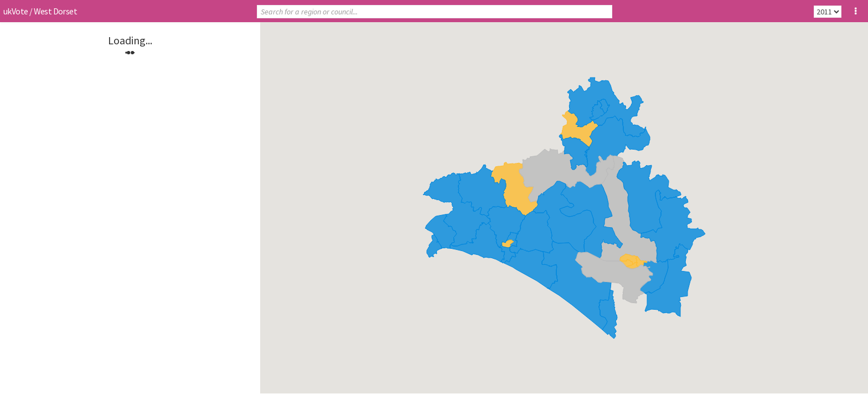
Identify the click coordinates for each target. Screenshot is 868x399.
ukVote (15, 11)
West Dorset (55, 11)
